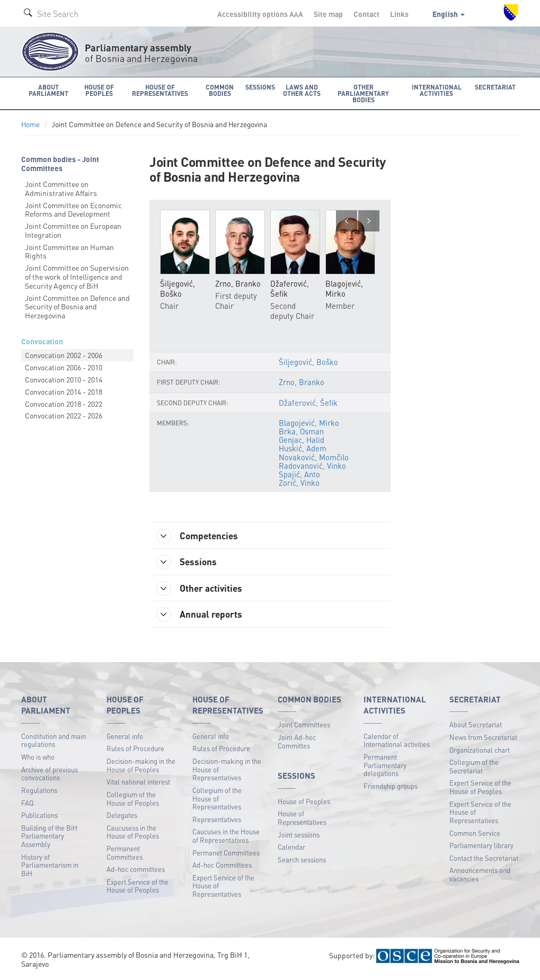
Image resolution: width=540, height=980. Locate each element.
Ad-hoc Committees (222, 866)
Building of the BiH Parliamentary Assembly (49, 837)
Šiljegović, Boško (308, 362)
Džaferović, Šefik (308, 403)
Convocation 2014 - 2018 (64, 391)
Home (30, 124)
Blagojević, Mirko (309, 423)
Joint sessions (299, 836)
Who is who (38, 758)
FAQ (27, 804)
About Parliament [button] (48, 90)
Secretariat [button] (496, 87)
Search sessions (302, 861)
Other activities (201, 589)
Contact (366, 14)
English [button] (449, 14)
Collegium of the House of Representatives (217, 800)
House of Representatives (302, 819)
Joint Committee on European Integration (73, 230)
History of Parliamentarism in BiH (50, 866)
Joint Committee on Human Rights (69, 251)
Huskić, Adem (303, 449)
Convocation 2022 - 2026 (64, 415)
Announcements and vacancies (480, 876)
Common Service (475, 834)
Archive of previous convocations (50, 775)
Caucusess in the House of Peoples (133, 833)
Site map (328, 14)
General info (125, 738)
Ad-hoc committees (136, 871)
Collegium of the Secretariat (474, 768)
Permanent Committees (125, 854)
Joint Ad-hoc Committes (297, 743)
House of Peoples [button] (100, 90)
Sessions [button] (260, 87)
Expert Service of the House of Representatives (223, 887)
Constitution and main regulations (54, 742)
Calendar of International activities (397, 742)
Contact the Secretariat (484, 859)
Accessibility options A (260, 14)
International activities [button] (438, 90)
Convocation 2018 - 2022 (64, 403)
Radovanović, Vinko (312, 466)
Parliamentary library (481, 847)
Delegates (122, 817)
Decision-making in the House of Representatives (227, 771)
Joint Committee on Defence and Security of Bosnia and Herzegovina (77, 306)
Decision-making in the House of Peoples (141, 767)
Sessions (188, 563)
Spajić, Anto (299, 474)
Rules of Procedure (135, 750)
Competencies (200, 536)
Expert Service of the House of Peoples (138, 887)
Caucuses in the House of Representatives (226, 837)
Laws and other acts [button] (302, 90)
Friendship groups (391, 787)
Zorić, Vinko (299, 483)
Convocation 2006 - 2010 (64, 367)
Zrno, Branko (302, 382)
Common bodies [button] (220, 90)
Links (399, 14)
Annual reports (201, 616)
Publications (39, 817)
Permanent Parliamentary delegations (385, 767)
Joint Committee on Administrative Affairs (61, 188)
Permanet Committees (226, 854)
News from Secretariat (483, 739)
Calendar (291, 848)
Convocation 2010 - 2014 (64, 379)
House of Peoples (304, 802)
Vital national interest (138, 783)
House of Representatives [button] (161, 90)
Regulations (39, 792)
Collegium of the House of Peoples (133, 800)
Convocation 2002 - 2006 (64, 355)
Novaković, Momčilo (314, 457)
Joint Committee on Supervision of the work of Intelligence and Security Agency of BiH (77, 277)
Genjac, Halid (302, 440)
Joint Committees (304, 726)
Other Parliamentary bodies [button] (364, 93)
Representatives (217, 820)
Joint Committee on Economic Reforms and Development (73, 209)
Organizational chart (480, 751)
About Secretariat (476, 726)
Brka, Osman (302, 431)
